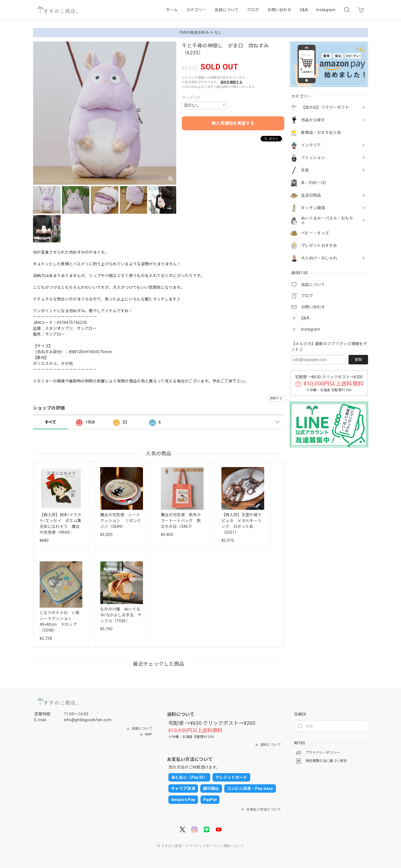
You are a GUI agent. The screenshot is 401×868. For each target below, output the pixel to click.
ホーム (172, 10)
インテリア (311, 145)
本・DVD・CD (314, 183)
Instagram (326, 10)
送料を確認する (231, 82)
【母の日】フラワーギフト (325, 107)
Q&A (304, 10)
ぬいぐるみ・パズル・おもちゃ (327, 221)
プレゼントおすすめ (319, 246)
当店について (226, 10)
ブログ (253, 10)
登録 (358, 360)
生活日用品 (311, 195)
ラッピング (191, 98)
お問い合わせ (279, 10)
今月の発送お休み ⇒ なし (200, 33)
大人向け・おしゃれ (319, 258)
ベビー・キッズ (315, 233)
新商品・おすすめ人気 (321, 133)
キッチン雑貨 (313, 208)
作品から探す (313, 120)
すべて (50, 422)
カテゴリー (196, 10)
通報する (276, 398)
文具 (305, 170)
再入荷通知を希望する (233, 123)
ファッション (313, 158)
